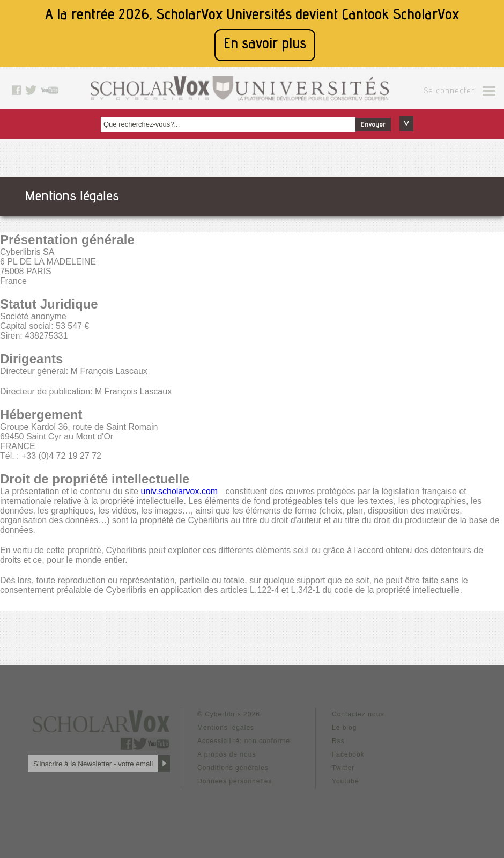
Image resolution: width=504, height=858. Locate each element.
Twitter (343, 768)
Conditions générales (233, 768)
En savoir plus (265, 45)
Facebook (348, 754)
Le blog (344, 728)
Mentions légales (226, 728)
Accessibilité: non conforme (244, 741)
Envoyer (373, 125)
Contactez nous (358, 714)
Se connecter (449, 92)
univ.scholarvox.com (179, 491)
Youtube (346, 781)
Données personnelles (235, 781)
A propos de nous (227, 754)
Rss (338, 741)
